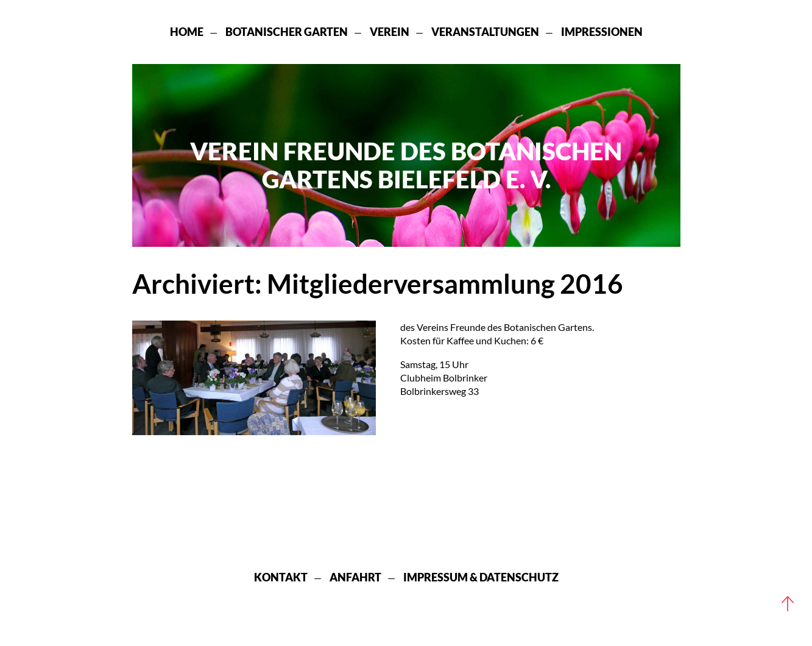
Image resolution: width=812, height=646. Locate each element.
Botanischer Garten (287, 32)
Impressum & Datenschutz (481, 577)
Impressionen (602, 32)
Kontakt (281, 577)
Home (187, 32)
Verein (390, 32)
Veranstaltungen (485, 32)
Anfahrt (355, 577)
